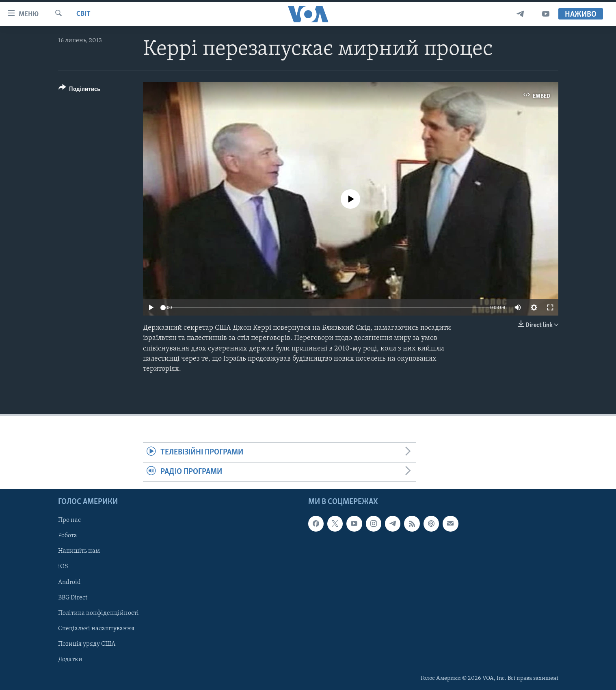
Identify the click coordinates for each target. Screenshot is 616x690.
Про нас (69, 520)
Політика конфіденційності (98, 613)
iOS (63, 567)
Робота (68, 536)
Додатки (70, 660)
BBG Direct (73, 597)
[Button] (80, 90)
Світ (83, 14)
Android (69, 582)
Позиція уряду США (87, 644)
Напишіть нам (79, 551)
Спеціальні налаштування (96, 629)
